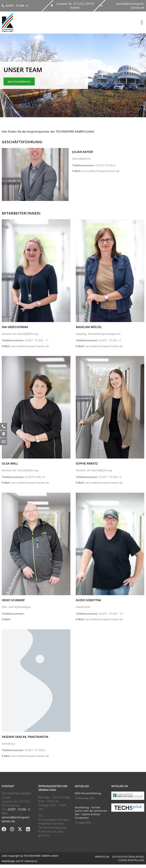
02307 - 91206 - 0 (98, 340)
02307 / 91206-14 (99, 477)
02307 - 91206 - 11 (25, 340)
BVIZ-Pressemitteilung (88, 793)
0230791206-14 (23, 477)
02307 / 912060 (23, 750)
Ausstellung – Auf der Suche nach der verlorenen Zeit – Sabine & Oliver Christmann (91, 813)
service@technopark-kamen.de (96, 171)
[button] (142, 23)
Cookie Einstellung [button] (131, 860)
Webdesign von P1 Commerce (19, 861)
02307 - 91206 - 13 (99, 614)
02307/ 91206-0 (94, 165)
